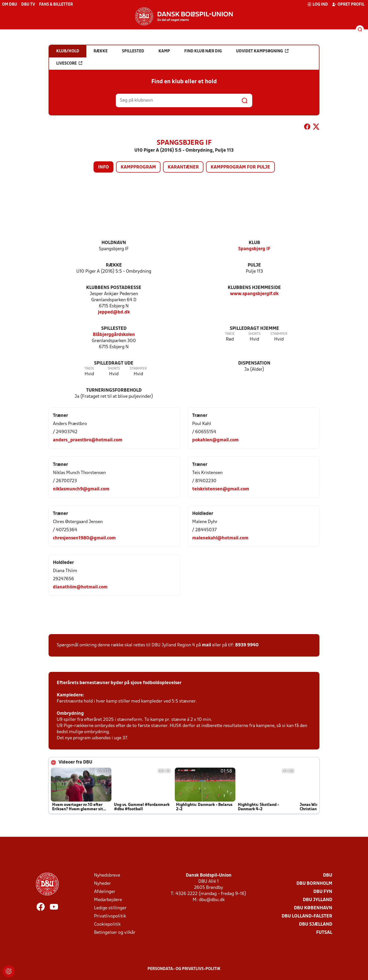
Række (114, 265)
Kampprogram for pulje (240, 167)
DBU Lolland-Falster (307, 916)
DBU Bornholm (314, 884)
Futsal (324, 933)
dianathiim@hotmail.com (80, 587)
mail (206, 645)
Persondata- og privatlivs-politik (184, 969)
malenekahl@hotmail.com (220, 538)
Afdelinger (105, 892)
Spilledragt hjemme (254, 329)
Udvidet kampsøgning (262, 51)
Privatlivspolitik (110, 916)
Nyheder (102, 884)
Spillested (114, 329)
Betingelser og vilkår (115, 933)
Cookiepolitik (107, 924)
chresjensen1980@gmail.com (84, 538)
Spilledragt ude (114, 363)
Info (103, 167)
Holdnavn (114, 243)
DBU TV (28, 5)
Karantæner (183, 167)
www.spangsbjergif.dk (254, 294)
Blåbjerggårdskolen (114, 335)
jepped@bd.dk (114, 312)
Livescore (69, 63)
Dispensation (254, 363)
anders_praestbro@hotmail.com (88, 440)
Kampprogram (138, 167)
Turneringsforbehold (114, 390)
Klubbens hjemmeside (254, 288)
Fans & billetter (56, 5)
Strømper (279, 334)
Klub (254, 243)
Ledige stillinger (110, 908)
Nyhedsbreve (107, 875)
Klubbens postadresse (114, 288)
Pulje (254, 265)
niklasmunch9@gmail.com (81, 489)
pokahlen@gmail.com (215, 440)
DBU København (313, 908)
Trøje (230, 334)
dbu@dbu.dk (212, 900)
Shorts (254, 334)
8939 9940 (247, 645)
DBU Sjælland (316, 924)
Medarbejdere (108, 900)
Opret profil (348, 4)
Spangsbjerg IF (254, 249)
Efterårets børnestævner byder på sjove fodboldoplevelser (119, 683)
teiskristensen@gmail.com (221, 489)
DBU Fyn (323, 892)
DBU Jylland (318, 900)
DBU (328, 875)
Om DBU (10, 5)
